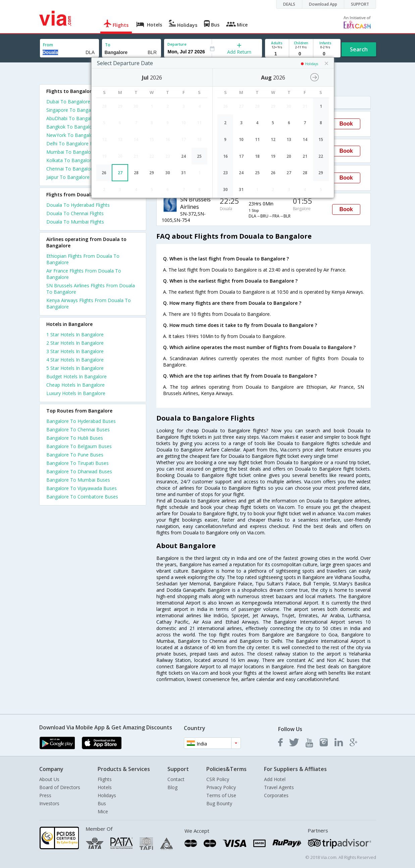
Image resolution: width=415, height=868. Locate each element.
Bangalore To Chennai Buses (78, 429)
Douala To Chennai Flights (75, 213)
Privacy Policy (221, 787)
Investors (49, 803)
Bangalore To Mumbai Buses (78, 480)
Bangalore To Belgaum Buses (79, 446)
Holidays (107, 795)
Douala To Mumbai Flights (75, 222)
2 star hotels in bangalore (75, 343)
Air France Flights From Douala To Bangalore (84, 274)
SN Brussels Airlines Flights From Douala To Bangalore (91, 289)
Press (45, 795)
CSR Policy (218, 779)
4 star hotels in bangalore (75, 360)
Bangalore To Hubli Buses (75, 438)
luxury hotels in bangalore (76, 393)
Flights (105, 779)
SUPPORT (360, 4)
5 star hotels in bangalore (75, 368)
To (108, 45)
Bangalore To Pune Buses (75, 455)
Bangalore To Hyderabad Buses (81, 421)
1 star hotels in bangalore (75, 334)
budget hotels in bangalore (76, 376)
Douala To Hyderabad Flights (78, 205)
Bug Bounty (219, 803)
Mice (103, 811)
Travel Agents (279, 787)
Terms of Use (221, 795)
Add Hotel (275, 779)
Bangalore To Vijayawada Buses (82, 488)
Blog (172, 787)
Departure (177, 44)
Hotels (105, 787)
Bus (102, 803)
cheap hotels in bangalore (75, 385)
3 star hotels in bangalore (75, 351)
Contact (176, 779)
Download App (323, 4)
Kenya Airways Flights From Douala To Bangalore (89, 303)
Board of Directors (60, 787)
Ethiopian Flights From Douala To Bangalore (83, 259)
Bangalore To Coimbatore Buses (82, 497)
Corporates (276, 795)
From (48, 45)
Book (346, 124)
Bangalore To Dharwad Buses (79, 471)
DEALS (289, 4)
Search (359, 49)
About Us (49, 779)
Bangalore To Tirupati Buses (77, 463)
